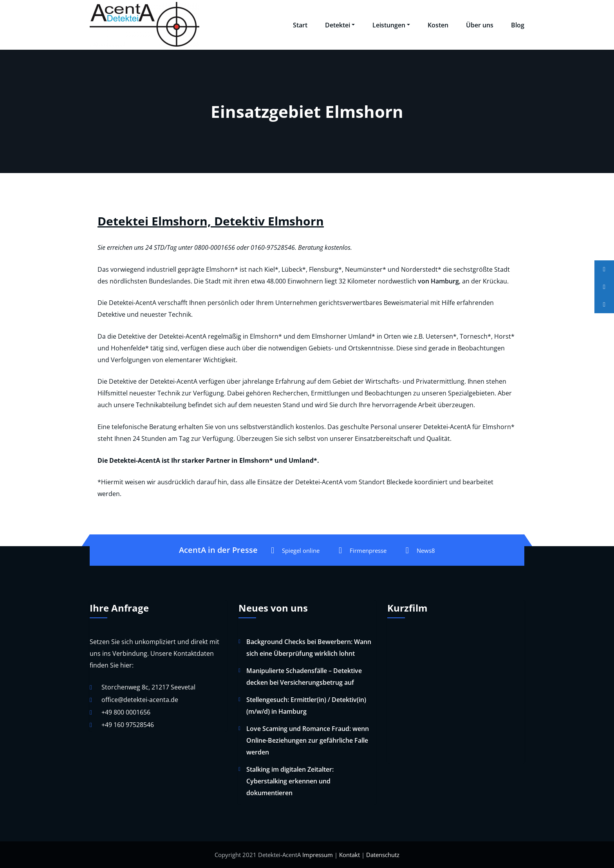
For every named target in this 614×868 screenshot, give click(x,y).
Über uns (480, 25)
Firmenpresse (363, 550)
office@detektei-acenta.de (140, 700)
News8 (420, 550)
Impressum (318, 855)
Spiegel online (295, 550)
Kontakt (349, 855)
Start (300, 25)
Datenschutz (383, 855)
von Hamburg (438, 281)
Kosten (438, 25)
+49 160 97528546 (128, 725)
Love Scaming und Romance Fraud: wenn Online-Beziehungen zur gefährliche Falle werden (308, 740)
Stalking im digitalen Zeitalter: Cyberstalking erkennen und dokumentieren (290, 781)
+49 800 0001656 (126, 712)
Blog (518, 25)
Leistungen (391, 25)
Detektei (340, 25)
